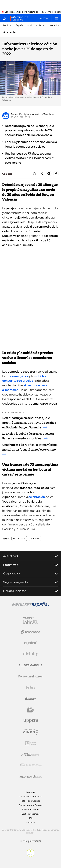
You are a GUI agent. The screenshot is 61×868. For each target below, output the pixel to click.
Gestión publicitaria (30, 814)
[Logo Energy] (31, 699)
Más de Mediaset (30, 591)
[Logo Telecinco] (31, 632)
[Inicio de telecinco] (4, 18)
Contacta (30, 822)
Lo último (8, 25)
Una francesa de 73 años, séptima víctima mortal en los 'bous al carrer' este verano (30, 449)
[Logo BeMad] (31, 710)
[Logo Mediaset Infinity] (31, 621)
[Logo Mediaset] (31, 606)
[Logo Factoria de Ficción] (31, 676)
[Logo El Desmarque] (30, 665)
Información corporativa (30, 797)
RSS (31, 818)
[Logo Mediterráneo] (31, 777)
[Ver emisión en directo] (43, 18)
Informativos (19, 538)
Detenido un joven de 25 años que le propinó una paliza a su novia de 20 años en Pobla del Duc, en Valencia (29, 423)
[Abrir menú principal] (56, 18)
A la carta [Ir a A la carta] (9, 32)
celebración (37, 497)
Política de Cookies (31, 809)
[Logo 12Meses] (30, 743)
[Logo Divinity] (31, 654)
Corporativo (30, 573)
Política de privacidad (30, 801)
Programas (30, 565)
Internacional (55, 25)
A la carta (35, 538)
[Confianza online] (30, 856)
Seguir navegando (30, 582)
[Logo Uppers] (31, 721)
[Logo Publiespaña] (31, 765)
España (19, 25)
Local (29, 25)
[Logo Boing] (31, 687)
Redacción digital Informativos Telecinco (32, 114)
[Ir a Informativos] (19, 18)
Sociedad (40, 25)
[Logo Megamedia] (32, 841)
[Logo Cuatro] (31, 643)
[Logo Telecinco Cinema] (31, 732)
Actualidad (30, 556)
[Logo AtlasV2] (30, 754)
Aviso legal (30, 792)
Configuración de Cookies (30, 805)
